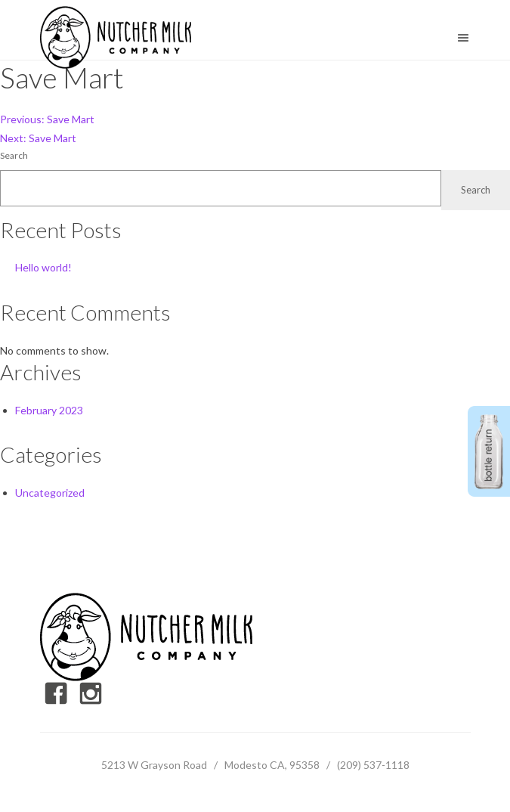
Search (14, 155)
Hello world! (43, 267)
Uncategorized (50, 493)
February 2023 (49, 410)
